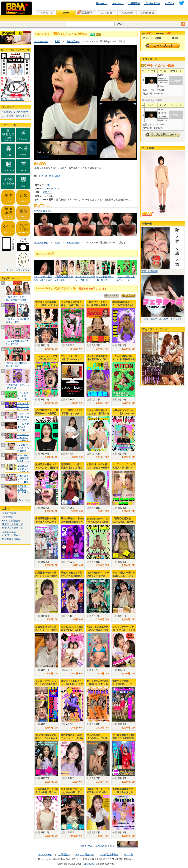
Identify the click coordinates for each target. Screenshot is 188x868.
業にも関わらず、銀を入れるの (23, 491)
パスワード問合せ (11, 535)
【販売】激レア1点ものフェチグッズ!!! (161, 319)
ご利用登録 (134, 3)
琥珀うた (47, 192)
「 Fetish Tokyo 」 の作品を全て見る (95, 846)
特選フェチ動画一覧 (12, 528)
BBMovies (89, 864)
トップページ (41, 41)
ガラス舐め (55, 176)
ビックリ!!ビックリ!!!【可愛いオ (23, 469)
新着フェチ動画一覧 (12, 524)
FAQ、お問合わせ (11, 521)
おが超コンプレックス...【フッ (23, 480)
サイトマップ (9, 532)
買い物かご (102, 3)
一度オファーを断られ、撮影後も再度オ (16, 298)
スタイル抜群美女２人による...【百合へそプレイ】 (98, 414)
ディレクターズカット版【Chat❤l (23, 406)
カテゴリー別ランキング (17, 116)
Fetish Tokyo (73, 41)
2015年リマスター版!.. (12, 99)
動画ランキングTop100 (16, 112)
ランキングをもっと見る (17, 500)
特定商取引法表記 (11, 539)
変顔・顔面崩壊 (149, 271)
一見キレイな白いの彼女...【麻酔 (17, 320)
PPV (57, 41)
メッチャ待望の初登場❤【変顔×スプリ (23, 418)
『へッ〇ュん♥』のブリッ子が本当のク (23, 439)
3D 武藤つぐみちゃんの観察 (23, 448)
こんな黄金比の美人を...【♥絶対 (17, 342)
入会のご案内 (9, 513)
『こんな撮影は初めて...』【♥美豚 (23, 398)
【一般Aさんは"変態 (23, 427)
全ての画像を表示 (43, 211)
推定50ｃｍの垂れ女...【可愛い (16, 364)
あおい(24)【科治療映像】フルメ (23, 460)
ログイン (170, 3)
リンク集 (129, 855)
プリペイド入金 (152, 3)
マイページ (118, 3)
